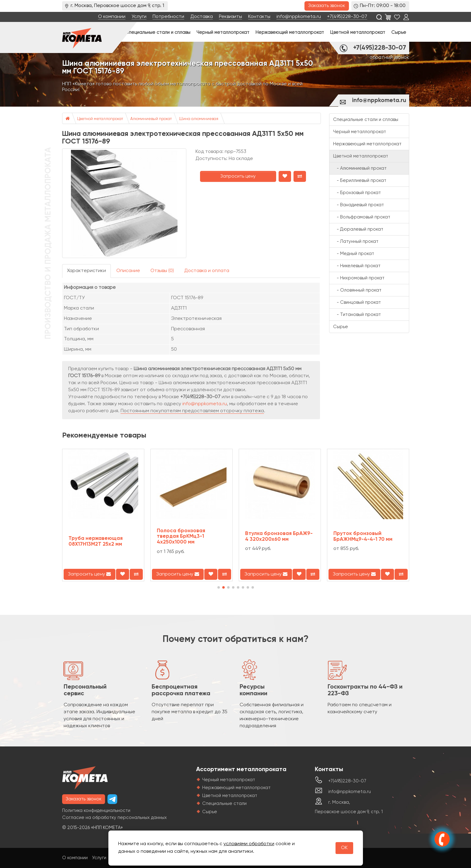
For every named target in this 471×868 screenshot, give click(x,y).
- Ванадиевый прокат (359, 205)
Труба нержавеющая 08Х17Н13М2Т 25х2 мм (96, 541)
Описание (128, 271)
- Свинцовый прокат (357, 302)
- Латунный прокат (356, 241)
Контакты (259, 17)
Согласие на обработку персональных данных (114, 818)
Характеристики (86, 271)
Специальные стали (224, 804)
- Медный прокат (354, 254)
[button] (219, 587)
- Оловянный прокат (357, 290)
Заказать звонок (327, 6)
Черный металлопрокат (223, 32)
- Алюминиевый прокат (360, 168)
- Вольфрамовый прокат (362, 217)
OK (344, 848)
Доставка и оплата (207, 271)
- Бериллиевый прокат (360, 181)
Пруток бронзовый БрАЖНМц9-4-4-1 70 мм (363, 537)
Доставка (202, 17)
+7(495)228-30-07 (347, 17)
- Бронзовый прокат (357, 193)
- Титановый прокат (357, 315)
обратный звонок (389, 58)
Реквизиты (230, 17)
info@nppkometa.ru (299, 17)
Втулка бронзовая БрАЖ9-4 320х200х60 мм (279, 537)
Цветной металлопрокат (358, 32)
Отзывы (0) (162, 271)
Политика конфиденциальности (96, 811)
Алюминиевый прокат (151, 119)
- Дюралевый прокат (358, 229)
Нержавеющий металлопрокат (290, 32)
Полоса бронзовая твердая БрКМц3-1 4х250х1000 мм (181, 537)
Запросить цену (238, 176)
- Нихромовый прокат (359, 278)
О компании (112, 17)
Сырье (399, 32)
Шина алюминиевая (199, 119)
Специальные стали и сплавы (158, 32)
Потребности (168, 17)
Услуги (139, 17)
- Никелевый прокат (357, 266)
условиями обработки (249, 844)
